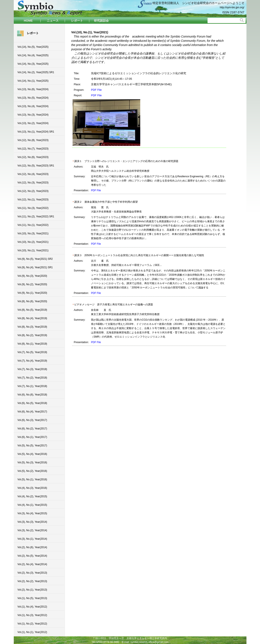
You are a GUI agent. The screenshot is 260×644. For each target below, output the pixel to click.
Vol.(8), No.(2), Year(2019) (32, 335)
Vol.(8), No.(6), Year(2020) (32, 301)
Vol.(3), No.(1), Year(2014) (32, 539)
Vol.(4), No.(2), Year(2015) (32, 496)
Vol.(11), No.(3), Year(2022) (33, 208)
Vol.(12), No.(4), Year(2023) (33, 174)
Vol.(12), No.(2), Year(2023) (33, 191)
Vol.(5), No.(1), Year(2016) (32, 479)
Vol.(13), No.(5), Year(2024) (33, 98)
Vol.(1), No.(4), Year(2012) (32, 607)
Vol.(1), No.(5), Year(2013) (32, 598)
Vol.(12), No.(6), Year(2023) (33, 157)
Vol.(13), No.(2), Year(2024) (33, 123)
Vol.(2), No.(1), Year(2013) (32, 590)
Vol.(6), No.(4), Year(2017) (32, 412)
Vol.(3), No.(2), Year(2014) (32, 530)
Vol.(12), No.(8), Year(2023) (33, 140)
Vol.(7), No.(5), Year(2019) (32, 352)
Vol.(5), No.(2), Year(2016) (32, 471)
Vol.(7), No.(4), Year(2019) (32, 361)
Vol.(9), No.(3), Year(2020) (32, 276)
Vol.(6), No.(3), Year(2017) (32, 420)
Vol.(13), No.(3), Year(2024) (33, 115)
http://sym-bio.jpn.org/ (232, 7)
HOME (28, 21)
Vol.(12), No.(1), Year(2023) (33, 200)
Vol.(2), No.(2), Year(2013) (32, 581)
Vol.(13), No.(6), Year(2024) (33, 89)
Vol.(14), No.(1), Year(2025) (33, 81)
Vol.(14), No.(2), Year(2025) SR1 (36, 72)
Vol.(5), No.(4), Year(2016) (32, 454)
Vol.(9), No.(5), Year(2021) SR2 (35, 259)
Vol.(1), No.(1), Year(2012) (32, 632)
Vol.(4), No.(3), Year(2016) (32, 488)
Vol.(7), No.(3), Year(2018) (32, 369)
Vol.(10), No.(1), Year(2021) (33, 250)
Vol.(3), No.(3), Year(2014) (32, 522)
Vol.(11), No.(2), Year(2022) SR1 (36, 217)
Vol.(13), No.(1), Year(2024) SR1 (36, 132)
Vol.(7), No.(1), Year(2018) (32, 386)
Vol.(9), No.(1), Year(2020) (32, 293)
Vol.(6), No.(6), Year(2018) (32, 395)
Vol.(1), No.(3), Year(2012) (32, 615)
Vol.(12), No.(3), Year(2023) (33, 183)
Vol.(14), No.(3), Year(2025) (33, 64)
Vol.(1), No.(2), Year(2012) (32, 624)
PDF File (96, 90)
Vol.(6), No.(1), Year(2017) (32, 437)
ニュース (53, 21)
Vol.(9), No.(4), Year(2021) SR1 (35, 267)
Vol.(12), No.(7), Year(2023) (33, 149)
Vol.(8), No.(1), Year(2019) (32, 344)
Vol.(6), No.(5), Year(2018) (32, 403)
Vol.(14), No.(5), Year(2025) (33, 47)
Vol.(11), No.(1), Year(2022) (33, 225)
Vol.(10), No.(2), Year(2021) (33, 242)
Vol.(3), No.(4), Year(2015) (32, 513)
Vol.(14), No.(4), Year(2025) (33, 55)
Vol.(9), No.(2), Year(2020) (32, 284)
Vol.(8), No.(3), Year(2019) (32, 327)
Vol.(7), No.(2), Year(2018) (32, 378)
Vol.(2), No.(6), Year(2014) (32, 547)
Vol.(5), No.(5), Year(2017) (32, 446)
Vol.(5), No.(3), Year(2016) (32, 462)
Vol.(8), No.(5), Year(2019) (32, 310)
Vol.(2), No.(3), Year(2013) (32, 573)
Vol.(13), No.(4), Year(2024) (33, 106)
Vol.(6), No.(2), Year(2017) (32, 429)
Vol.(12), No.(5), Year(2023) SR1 (36, 166)
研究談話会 (101, 21)
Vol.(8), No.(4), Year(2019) (32, 318)
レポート (77, 21)
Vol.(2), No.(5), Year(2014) (32, 556)
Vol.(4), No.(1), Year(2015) (32, 505)
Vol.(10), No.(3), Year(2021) (33, 233)
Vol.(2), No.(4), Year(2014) (32, 564)
